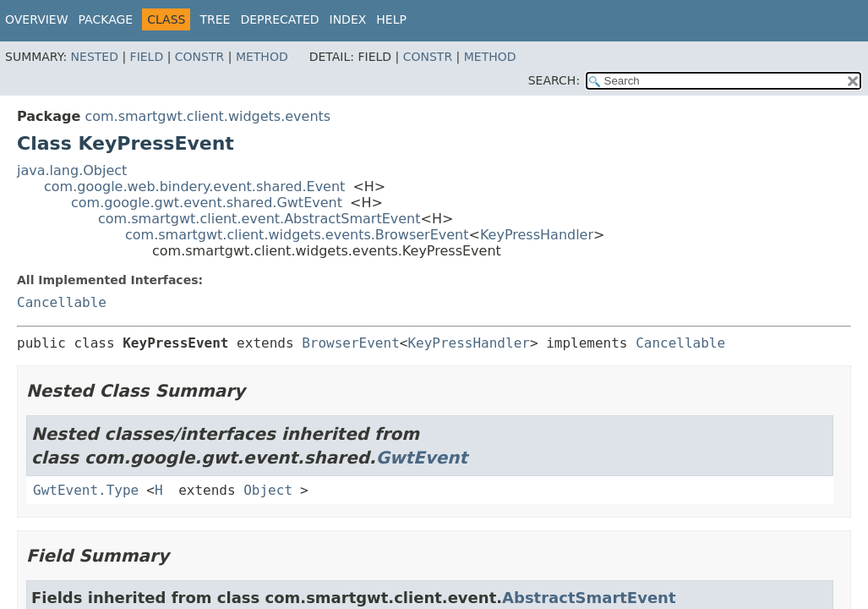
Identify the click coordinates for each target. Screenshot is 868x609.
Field (147, 57)
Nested (95, 57)
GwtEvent (422, 458)
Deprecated (279, 19)
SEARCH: (554, 80)
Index (348, 19)
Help (391, 19)
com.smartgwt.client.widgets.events (207, 116)
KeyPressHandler (537, 235)
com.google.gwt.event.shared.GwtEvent (207, 203)
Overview (37, 19)
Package (106, 19)
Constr (199, 57)
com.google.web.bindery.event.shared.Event (194, 187)
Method (262, 57)
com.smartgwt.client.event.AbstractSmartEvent (259, 219)
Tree (215, 19)
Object (268, 490)
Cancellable (62, 302)
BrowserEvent (351, 343)
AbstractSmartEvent (589, 598)
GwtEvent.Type (86, 490)
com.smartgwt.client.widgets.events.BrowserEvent (297, 235)
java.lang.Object (72, 170)
